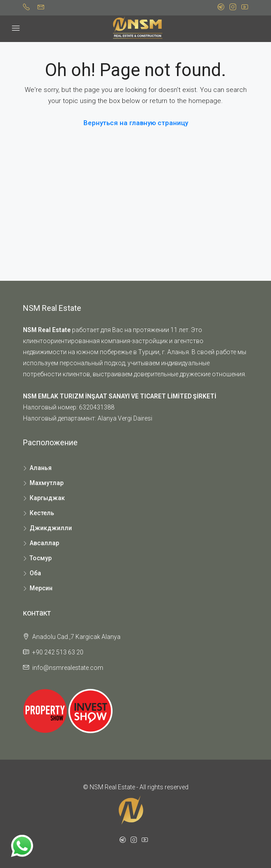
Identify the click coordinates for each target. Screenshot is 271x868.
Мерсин (41, 588)
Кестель (42, 513)
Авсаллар (44, 543)
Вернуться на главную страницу (136, 123)
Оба (35, 573)
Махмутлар (47, 483)
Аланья (41, 468)
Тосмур (41, 558)
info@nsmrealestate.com (68, 668)
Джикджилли (51, 528)
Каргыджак (47, 498)
